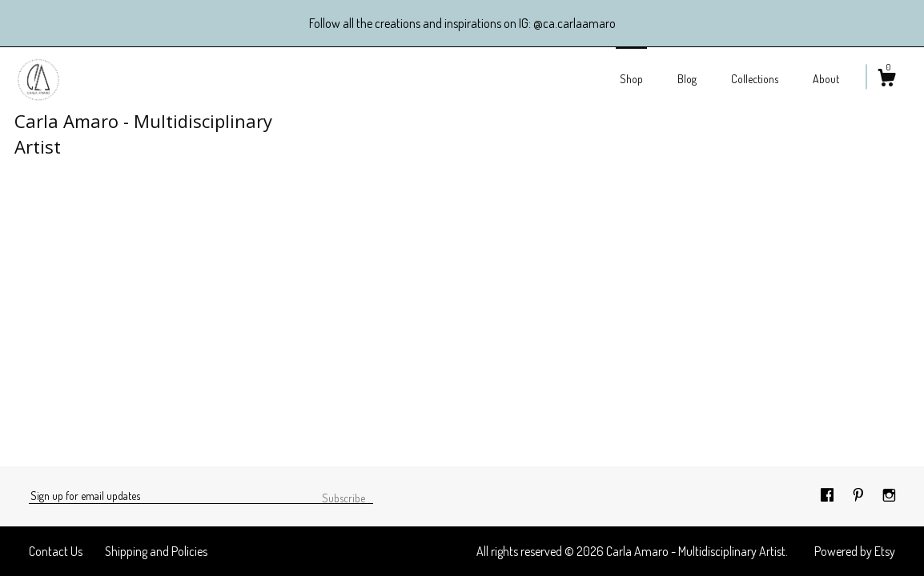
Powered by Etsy (855, 551)
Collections (755, 79)
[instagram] (889, 495)
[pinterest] (860, 495)
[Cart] (886, 80)
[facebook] (828, 495)
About (826, 79)
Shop (631, 79)
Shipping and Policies (156, 551)
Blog (687, 79)
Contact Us (56, 551)
